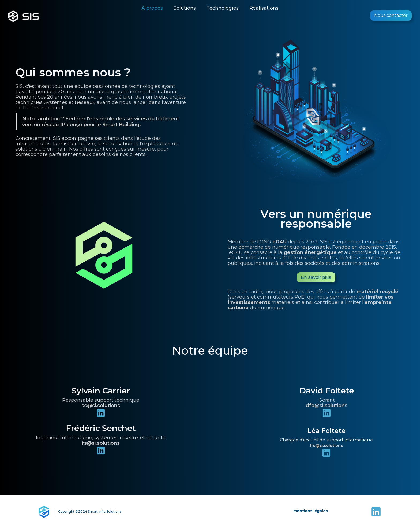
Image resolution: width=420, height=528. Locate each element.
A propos (152, 8)
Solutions (185, 8)
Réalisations (264, 8)
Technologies (223, 8)
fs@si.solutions (101, 443)
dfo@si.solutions (327, 406)
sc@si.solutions (101, 406)
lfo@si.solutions (326, 445)
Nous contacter (391, 15)
